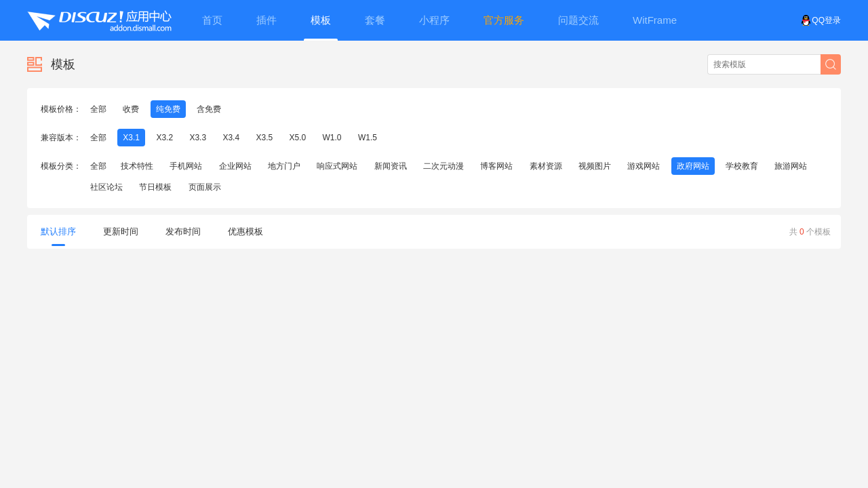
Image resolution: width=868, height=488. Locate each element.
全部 (98, 109)
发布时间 (183, 231)
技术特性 (137, 166)
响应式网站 (337, 166)
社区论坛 (106, 187)
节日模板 (155, 187)
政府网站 (693, 166)
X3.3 (198, 138)
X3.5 (264, 138)
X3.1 (131, 138)
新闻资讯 (391, 166)
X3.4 (231, 138)
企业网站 (235, 166)
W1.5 (368, 138)
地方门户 (284, 166)
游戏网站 (644, 166)
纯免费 (168, 109)
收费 (131, 109)
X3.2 (164, 138)
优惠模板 (245, 231)
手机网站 (186, 166)
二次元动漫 (443, 166)
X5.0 (298, 138)
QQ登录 (821, 20)
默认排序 (58, 236)
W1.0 (332, 138)
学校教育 (742, 166)
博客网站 (496, 166)
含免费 (209, 109)
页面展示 (205, 187)
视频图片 (595, 166)
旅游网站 (791, 166)
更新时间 (121, 231)
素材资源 (546, 166)
